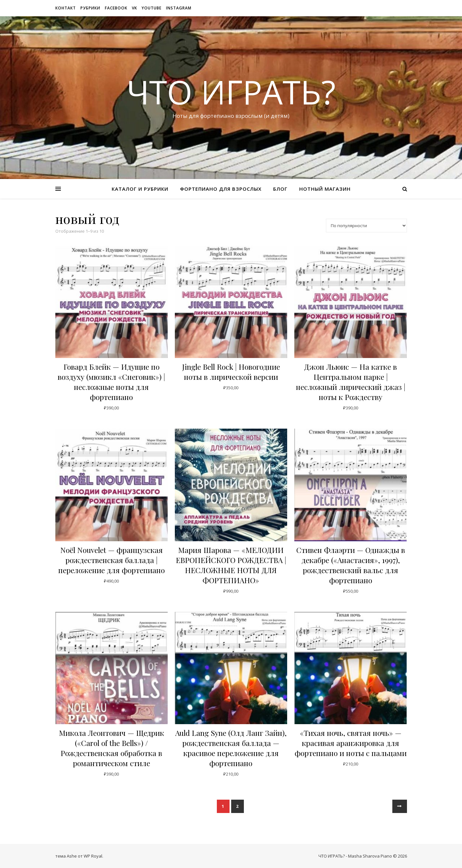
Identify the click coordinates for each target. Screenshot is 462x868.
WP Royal (93, 856)
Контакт (66, 8)
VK (134, 8)
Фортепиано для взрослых (221, 189)
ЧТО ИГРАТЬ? (231, 92)
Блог (280, 189)
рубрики (90, 8)
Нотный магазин (325, 189)
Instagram (179, 8)
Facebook (116, 8)
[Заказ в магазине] (366, 226)
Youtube (152, 8)
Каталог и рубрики (140, 189)
